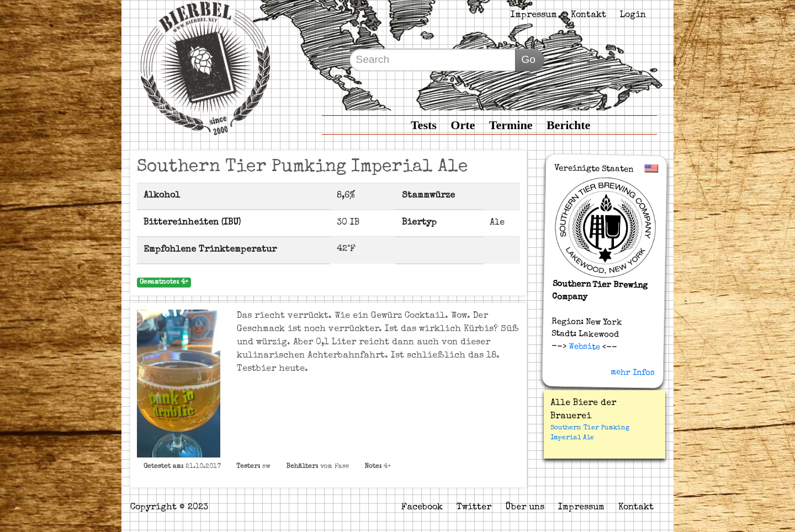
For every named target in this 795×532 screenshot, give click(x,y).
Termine (511, 125)
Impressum (534, 15)
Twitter (474, 508)
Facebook (422, 508)
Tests (424, 125)
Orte (463, 125)
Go (528, 59)
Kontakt (589, 15)
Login (633, 15)
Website (583, 347)
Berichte (568, 125)
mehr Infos (633, 373)
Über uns (525, 508)
